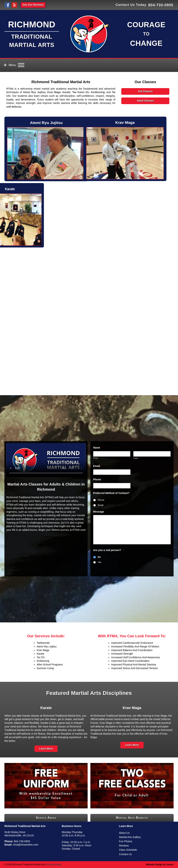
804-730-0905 (161, 5)
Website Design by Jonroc (160, 865)
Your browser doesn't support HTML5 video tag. (46, 460)
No (99, 557)
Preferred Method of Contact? (111, 493)
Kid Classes (145, 91)
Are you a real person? (108, 550)
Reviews (124, 846)
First (96, 458)
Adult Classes (145, 101)
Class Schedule (128, 850)
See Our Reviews (33, 5)
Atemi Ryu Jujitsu (34, 92)
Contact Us (125, 854)
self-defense (14, 107)
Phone (97, 479)
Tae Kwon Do (81, 92)
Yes (100, 562)
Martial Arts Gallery (130, 837)
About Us (124, 833)
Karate (66, 92)
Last (136, 458)
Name (98, 448)
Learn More (46, 749)
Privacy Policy (54, 865)
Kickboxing (98, 92)
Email (98, 466)
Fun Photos (126, 841)
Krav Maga (54, 92)
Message (99, 512)
